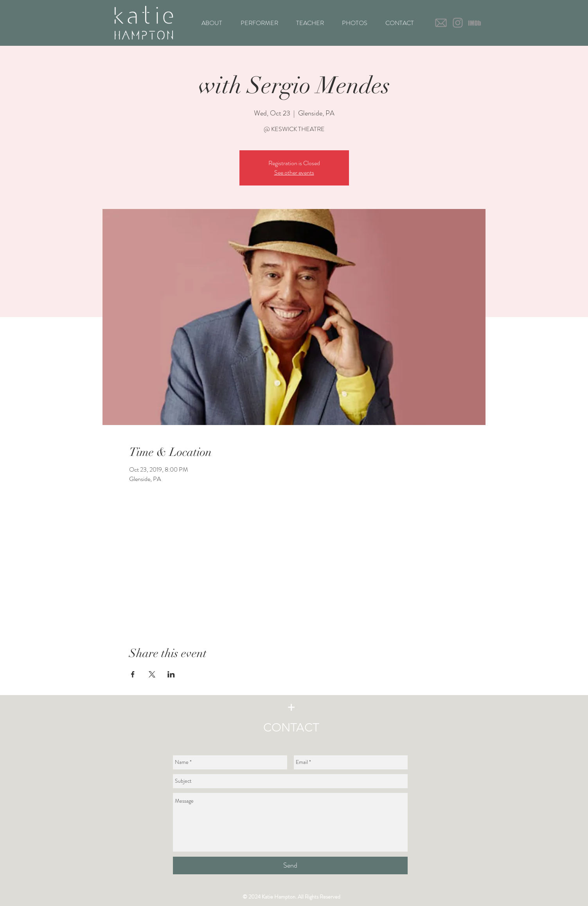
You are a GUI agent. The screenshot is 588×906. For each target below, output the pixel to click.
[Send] (290, 865)
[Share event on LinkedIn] (171, 674)
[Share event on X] (152, 674)
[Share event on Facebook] (133, 674)
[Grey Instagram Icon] (458, 23)
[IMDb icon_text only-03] (475, 23)
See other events (294, 172)
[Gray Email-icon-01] (441, 23)
